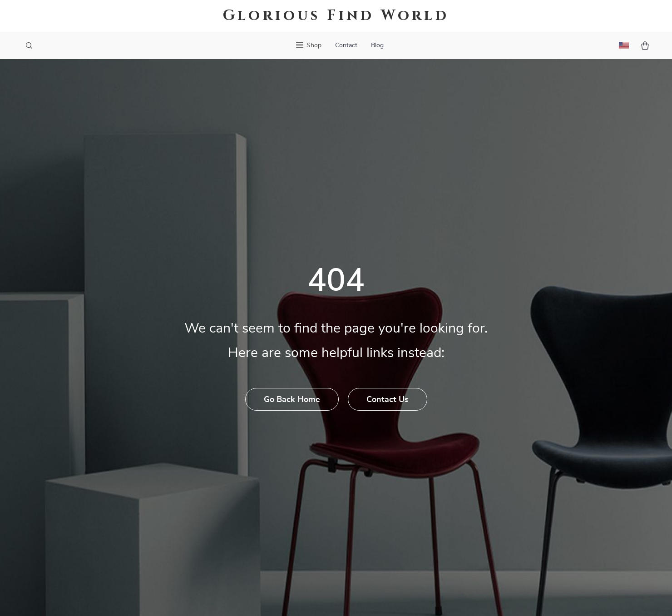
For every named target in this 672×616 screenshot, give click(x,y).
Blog (377, 45)
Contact (346, 45)
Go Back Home (292, 400)
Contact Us (388, 400)
